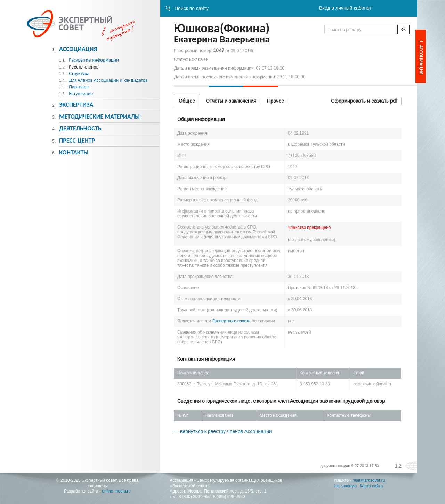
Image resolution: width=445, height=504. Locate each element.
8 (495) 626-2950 (229, 497)
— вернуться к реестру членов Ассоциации (223, 431)
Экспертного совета (232, 321)
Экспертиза (76, 105)
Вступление (81, 93)
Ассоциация (78, 49)
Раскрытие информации (94, 60)
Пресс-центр (77, 141)
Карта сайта (371, 486)
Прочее (276, 101)
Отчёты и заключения (231, 101)
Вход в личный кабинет (345, 8)
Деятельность (80, 128)
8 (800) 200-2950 (195, 497)
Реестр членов (84, 67)
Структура (79, 74)
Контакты (74, 152)
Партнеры (79, 87)
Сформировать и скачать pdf (364, 101)
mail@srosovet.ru (369, 480)
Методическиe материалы (99, 117)
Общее (187, 101)
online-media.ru (116, 491)
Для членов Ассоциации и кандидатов (108, 80)
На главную (346, 486)
